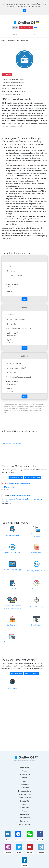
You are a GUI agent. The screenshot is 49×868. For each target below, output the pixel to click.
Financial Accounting (37, 607)
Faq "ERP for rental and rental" (11, 94)
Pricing (25, 771)
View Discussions (16, 477)
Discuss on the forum (32, 477)
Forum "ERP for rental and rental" (12, 88)
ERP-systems (24, 788)
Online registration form (37, 625)
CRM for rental (8, 487)
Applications (24, 768)
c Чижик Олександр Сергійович (19, 484)
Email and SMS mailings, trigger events (12, 571)
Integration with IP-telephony (12, 553)
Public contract (24, 824)
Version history (25, 775)
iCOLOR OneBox (12, 688)
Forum (24, 778)
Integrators (24, 804)
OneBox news (24, 821)
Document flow (37, 589)
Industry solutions (24, 791)
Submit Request (16, 673)
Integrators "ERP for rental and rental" (14, 91)
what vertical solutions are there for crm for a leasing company (22, 500)
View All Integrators (32, 673)
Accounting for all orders (12, 589)
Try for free (7, 74)
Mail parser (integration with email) (37, 571)
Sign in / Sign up (26, 27)
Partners (25, 811)
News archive (24, 814)
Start (24, 299)
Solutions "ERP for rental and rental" (13, 83)
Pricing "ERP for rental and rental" (12, 86)
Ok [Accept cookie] (25, 11)
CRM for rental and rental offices (12, 444)
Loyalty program (12, 625)
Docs (24, 781)
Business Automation (25, 794)
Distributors (24, 808)
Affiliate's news (25, 818)
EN (14, 27)
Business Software (24, 798)
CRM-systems (25, 784)
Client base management (12, 535)
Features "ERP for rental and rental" (13, 80)
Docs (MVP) (25, 801)
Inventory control (37, 553)
